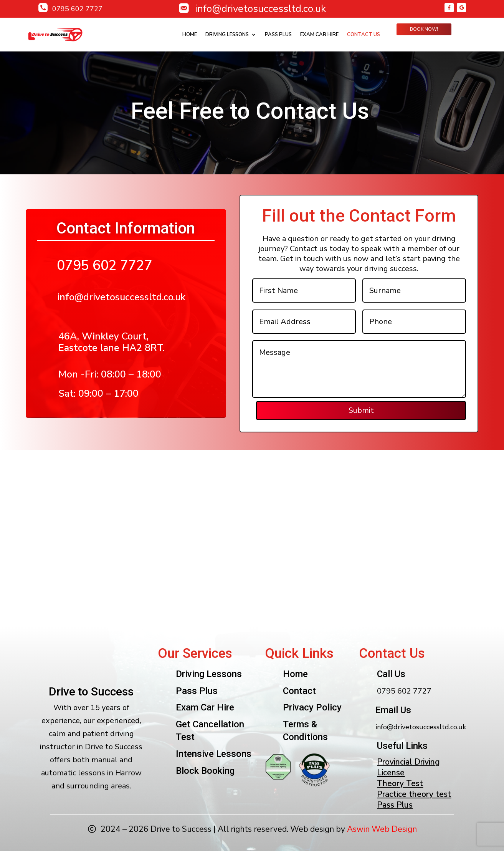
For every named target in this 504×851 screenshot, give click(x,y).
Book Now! (424, 29)
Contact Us (364, 35)
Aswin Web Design (382, 829)
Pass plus (278, 35)
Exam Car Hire (319, 35)
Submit (362, 410)
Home (190, 35)
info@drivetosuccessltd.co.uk (121, 297)
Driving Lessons (227, 35)
